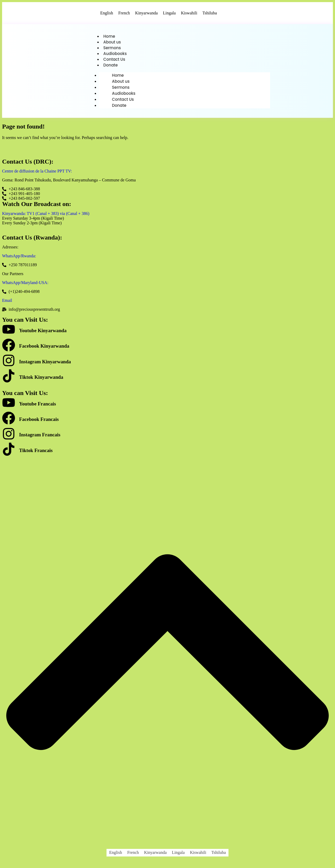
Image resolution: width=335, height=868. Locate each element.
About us (112, 43)
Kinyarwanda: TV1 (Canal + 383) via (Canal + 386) (46, 215)
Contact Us (114, 61)
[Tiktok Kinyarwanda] (9, 379)
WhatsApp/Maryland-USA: (25, 284)
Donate (111, 67)
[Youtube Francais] (9, 405)
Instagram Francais (40, 436)
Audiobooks (115, 55)
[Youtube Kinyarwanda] (9, 332)
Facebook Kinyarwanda (44, 347)
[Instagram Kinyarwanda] (9, 363)
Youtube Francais (38, 405)
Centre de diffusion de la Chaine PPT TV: (37, 173)
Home (109, 37)
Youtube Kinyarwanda (43, 332)
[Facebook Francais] (9, 421)
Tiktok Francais (36, 452)
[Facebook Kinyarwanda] (9, 348)
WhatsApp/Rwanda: (19, 257)
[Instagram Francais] (9, 436)
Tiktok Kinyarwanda (41, 379)
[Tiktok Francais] (9, 452)
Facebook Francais (39, 421)
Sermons (112, 49)
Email (7, 302)
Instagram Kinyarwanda (45, 363)
